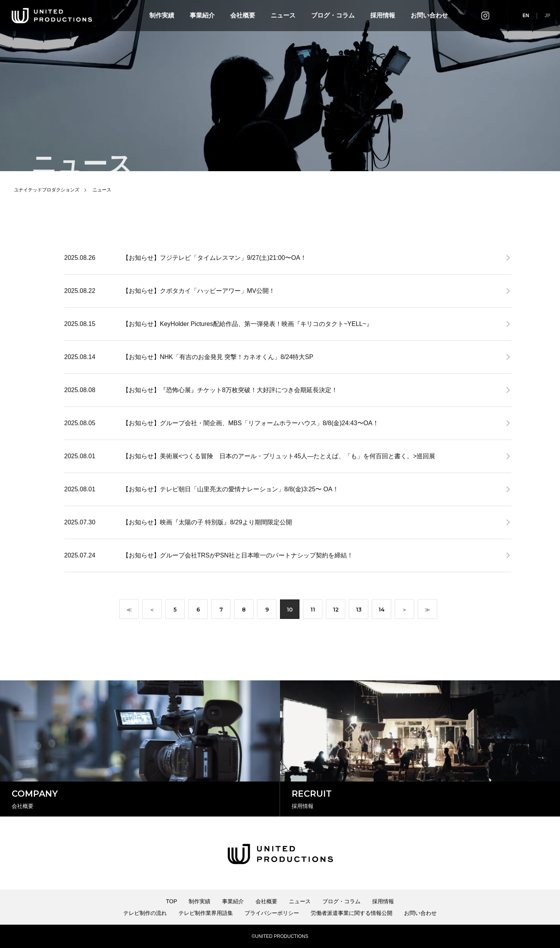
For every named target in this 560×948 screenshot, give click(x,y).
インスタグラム (485, 15)
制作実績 (162, 15)
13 (359, 611)
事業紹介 (202, 15)
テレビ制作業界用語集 (206, 913)
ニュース (283, 15)
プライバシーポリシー (272, 913)
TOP (172, 901)
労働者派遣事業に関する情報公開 (352, 913)
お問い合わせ (429, 15)
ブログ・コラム (333, 15)
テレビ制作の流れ (145, 913)
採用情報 (383, 15)
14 (381, 611)
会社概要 (243, 15)
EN (526, 16)
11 (313, 611)
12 (336, 611)
